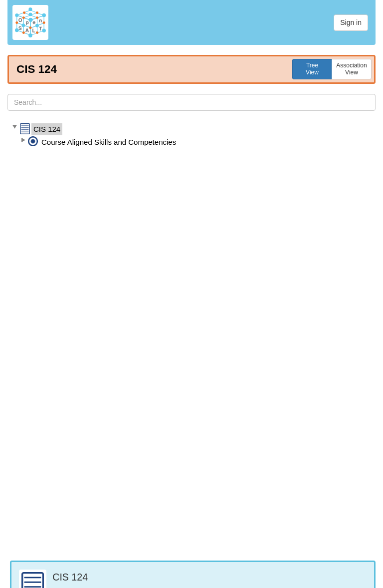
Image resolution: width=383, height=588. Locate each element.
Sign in (351, 22)
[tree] (191, 136)
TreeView (312, 69)
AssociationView (351, 69)
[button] (14, 127)
